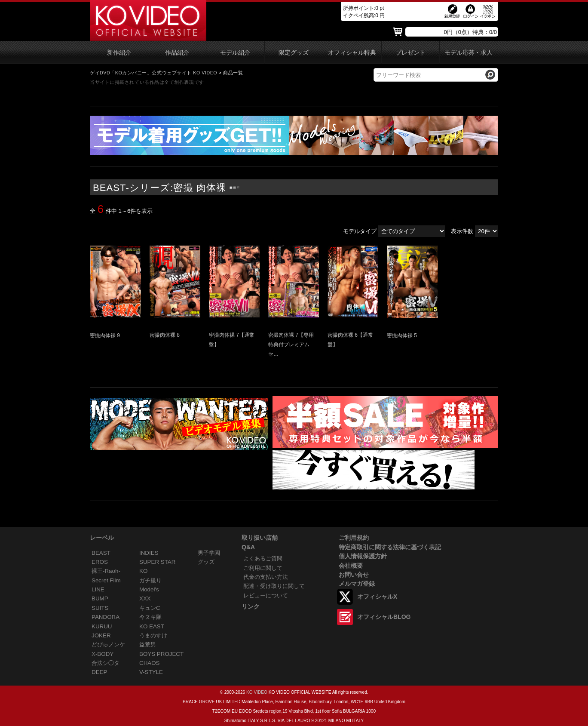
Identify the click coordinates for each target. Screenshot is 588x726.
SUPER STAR (157, 562)
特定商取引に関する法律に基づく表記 (390, 547)
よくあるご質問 (263, 558)
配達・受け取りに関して (274, 586)
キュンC (150, 608)
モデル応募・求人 (469, 53)
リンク (251, 606)
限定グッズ (294, 53)
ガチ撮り (150, 580)
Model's (149, 589)
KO (143, 571)
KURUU (102, 626)
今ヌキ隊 (150, 617)
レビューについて (266, 595)
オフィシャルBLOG (384, 617)
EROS (100, 562)
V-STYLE (151, 672)
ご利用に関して (263, 568)
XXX (145, 598)
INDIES (149, 553)
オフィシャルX (377, 597)
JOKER (101, 635)
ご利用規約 (354, 538)
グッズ (206, 562)
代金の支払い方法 (266, 577)
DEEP (99, 672)
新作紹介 (119, 53)
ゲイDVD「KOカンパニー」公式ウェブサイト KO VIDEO (153, 73)
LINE (98, 589)
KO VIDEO (257, 692)
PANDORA (106, 617)
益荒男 (148, 644)
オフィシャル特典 (352, 53)
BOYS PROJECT (161, 654)
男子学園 (209, 553)
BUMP (100, 598)
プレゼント (410, 53)
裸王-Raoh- (106, 571)
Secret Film (106, 580)
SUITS (100, 608)
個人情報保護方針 (363, 556)
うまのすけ (153, 635)
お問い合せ (354, 575)
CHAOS (150, 663)
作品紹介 (177, 53)
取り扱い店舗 (260, 538)
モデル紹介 (235, 53)
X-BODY (103, 654)
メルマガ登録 (357, 584)
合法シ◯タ (106, 663)
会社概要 (351, 566)
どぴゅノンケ (108, 644)
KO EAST (152, 626)
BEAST (101, 553)
